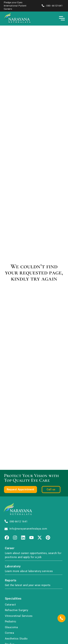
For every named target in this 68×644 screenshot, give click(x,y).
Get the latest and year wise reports (28, 585)
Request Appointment (20, 489)
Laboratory (13, 566)
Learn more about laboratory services (29, 571)
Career (10, 548)
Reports (11, 580)
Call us (51, 489)
